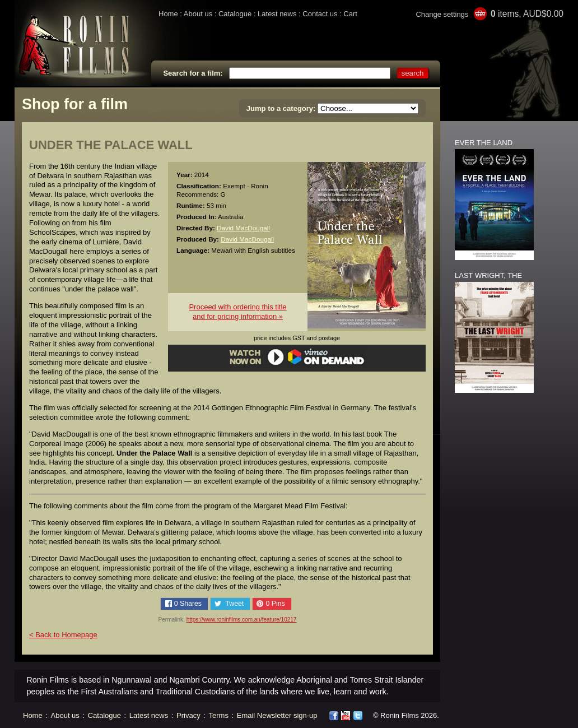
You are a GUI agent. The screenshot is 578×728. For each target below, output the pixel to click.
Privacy (188, 715)
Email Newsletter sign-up (277, 715)
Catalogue (235, 14)
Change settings (442, 14)
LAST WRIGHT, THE (488, 275)
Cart (350, 14)
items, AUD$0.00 (527, 14)
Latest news (277, 14)
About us (198, 14)
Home (168, 14)
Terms (219, 715)
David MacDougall (243, 228)
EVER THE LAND (484, 143)
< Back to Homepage (63, 635)
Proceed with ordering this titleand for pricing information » (237, 312)
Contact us (320, 14)
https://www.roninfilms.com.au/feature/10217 (242, 620)
